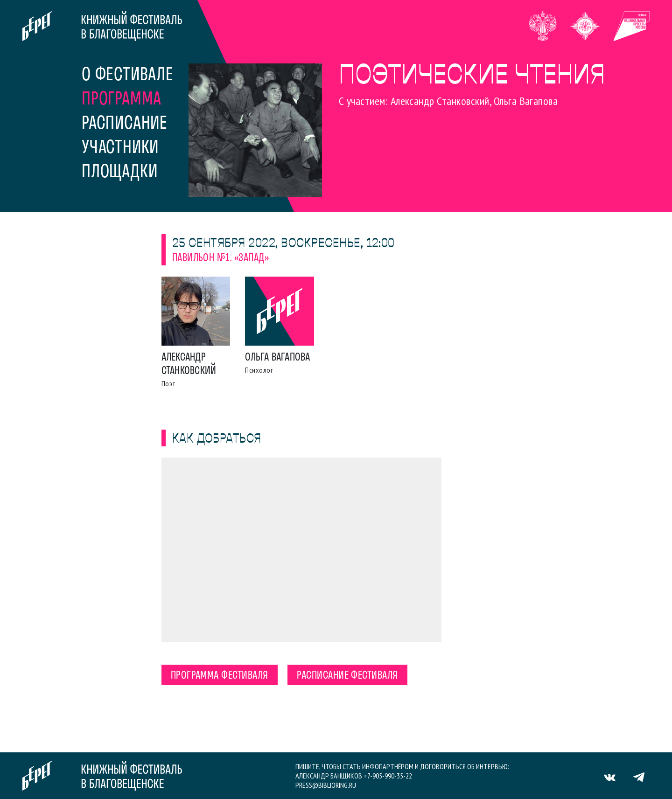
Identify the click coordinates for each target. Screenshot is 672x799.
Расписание (125, 124)
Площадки (119, 173)
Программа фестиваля (220, 676)
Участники (120, 148)
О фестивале (128, 76)
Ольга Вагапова (277, 358)
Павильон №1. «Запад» (221, 258)
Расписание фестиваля (347, 676)
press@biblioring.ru (326, 785)
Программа (122, 100)
